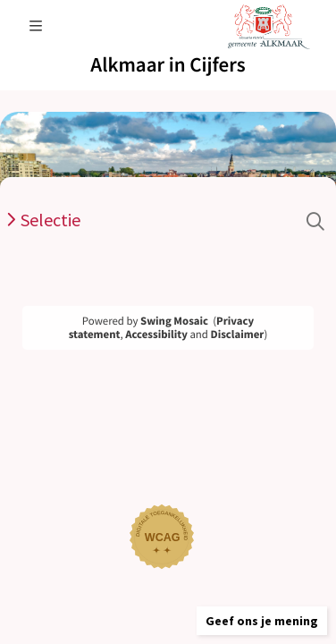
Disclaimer (238, 335)
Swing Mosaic (174, 321)
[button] (262, 621)
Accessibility (156, 335)
